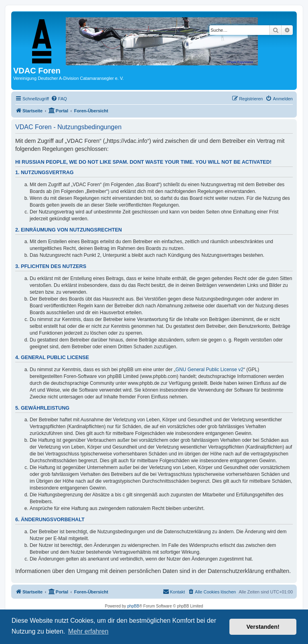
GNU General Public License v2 (210, 370)
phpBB (133, 606)
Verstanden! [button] (263, 627)
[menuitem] (59, 99)
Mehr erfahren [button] (88, 631)
